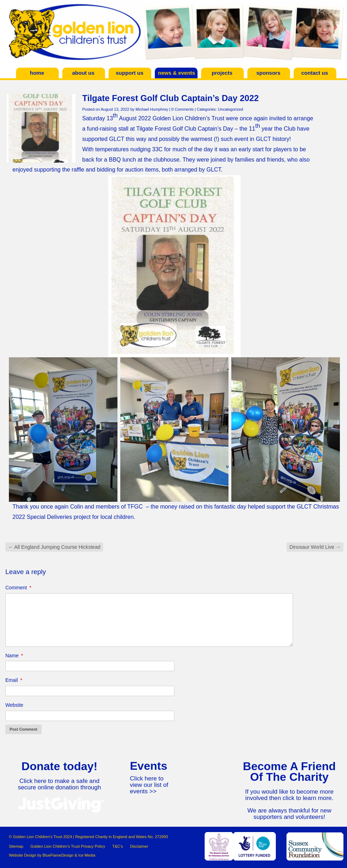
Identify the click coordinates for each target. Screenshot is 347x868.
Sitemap (16, 846)
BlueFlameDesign (58, 855)
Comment (18, 588)
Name (14, 656)
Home (37, 73)
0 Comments (183, 109)
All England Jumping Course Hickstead (54, 547)
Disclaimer (139, 846)
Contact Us (314, 73)
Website (14, 705)
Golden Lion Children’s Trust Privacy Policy (68, 846)
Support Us (130, 73)
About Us (83, 73)
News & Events (177, 73)
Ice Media (87, 855)
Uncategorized (230, 109)
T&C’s (117, 846)
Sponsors (268, 73)
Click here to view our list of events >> (149, 785)
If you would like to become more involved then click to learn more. (290, 795)
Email (14, 680)
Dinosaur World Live (315, 547)
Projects (222, 73)
